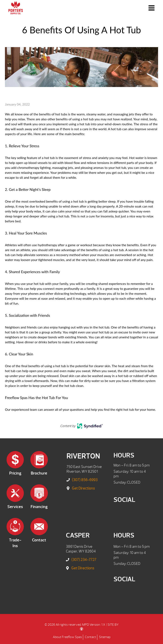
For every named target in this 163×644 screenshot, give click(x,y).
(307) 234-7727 (84, 560)
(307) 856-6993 (85, 480)
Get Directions (83, 488)
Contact (90, 637)
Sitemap (105, 637)
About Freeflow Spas (67, 637)
